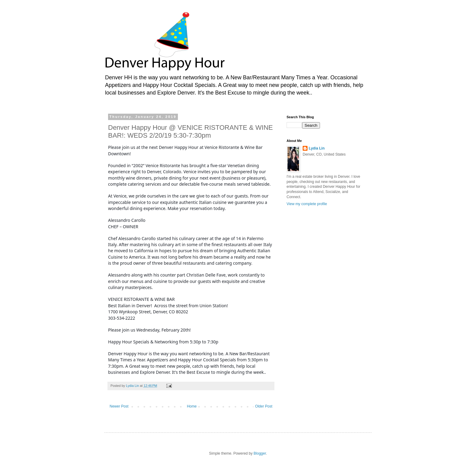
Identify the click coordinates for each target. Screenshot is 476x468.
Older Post (264, 406)
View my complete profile (307, 204)
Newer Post (119, 406)
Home (192, 406)
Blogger (260, 453)
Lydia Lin (317, 148)
